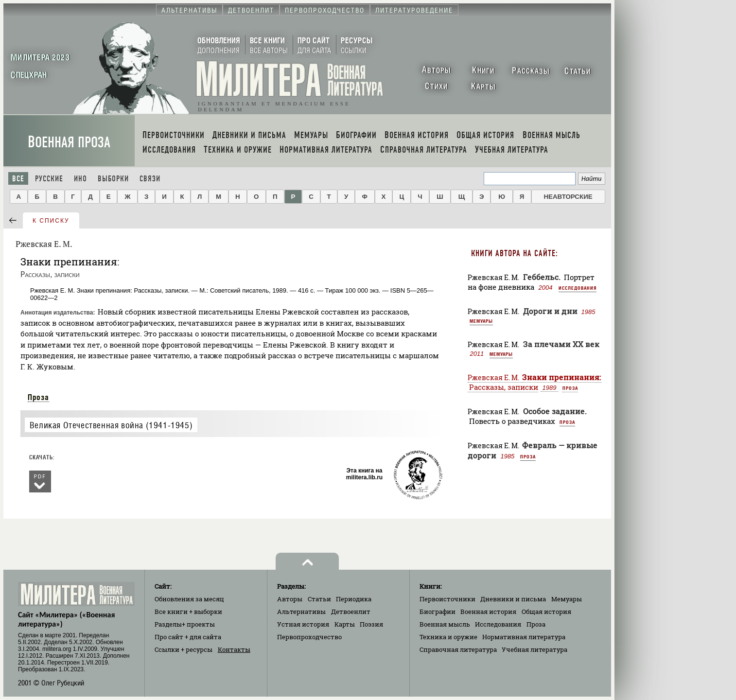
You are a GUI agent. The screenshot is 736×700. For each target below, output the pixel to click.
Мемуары (481, 321)
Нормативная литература (524, 637)
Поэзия (371, 624)
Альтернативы (301, 612)
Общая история (546, 612)
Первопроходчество (309, 637)
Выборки (113, 179)
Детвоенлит (351, 612)
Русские (49, 179)
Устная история (303, 624)
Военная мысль (445, 624)
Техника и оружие (448, 637)
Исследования (578, 288)
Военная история (488, 612)
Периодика (354, 599)
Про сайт (188, 637)
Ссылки (184, 649)
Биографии (438, 612)
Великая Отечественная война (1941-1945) (111, 425)
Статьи (319, 599)
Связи (150, 179)
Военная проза (69, 142)
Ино (80, 179)
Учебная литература (534, 649)
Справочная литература (458, 649)
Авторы (290, 599)
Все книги (188, 612)
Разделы (185, 624)
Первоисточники (447, 599)
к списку (51, 221)
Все (18, 179)
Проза (38, 397)
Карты (345, 624)
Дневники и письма (513, 599)
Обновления (189, 599)
